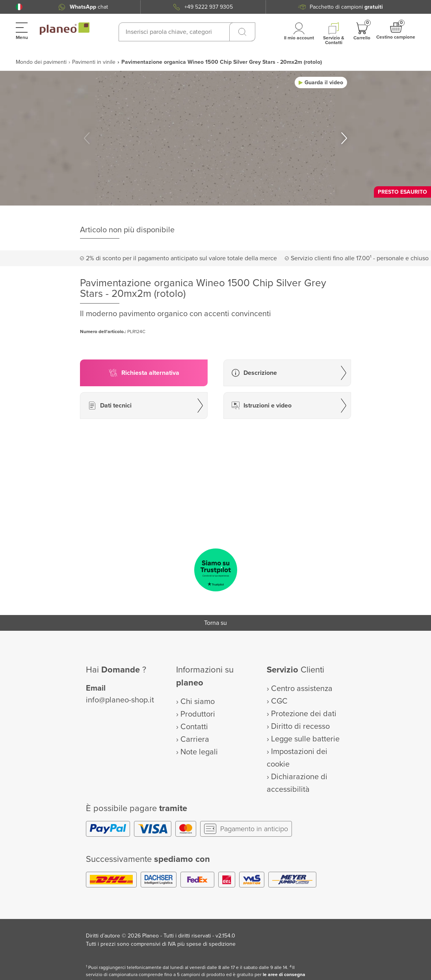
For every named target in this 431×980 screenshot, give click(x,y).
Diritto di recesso (300, 726)
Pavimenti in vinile (94, 62)
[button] (19, 7)
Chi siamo (198, 702)
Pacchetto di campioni (346, 7)
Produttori (198, 714)
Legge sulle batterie (305, 739)
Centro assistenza (302, 689)
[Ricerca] (242, 32)
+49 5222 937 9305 (209, 7)
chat (89, 7)
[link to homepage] (65, 29)
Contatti (194, 727)
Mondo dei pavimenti (41, 62)
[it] (19, 7)
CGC (279, 701)
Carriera (195, 739)
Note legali (199, 752)
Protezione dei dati (304, 714)
